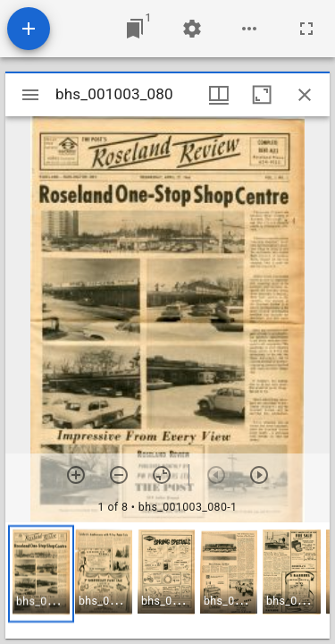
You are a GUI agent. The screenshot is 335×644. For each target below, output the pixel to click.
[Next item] (259, 475)
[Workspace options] (249, 29)
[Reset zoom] (162, 475)
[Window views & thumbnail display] (219, 95)
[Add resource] (29, 29)
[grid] (167, 580)
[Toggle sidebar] (30, 95)
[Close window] (305, 95)
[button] (41, 574)
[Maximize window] (262, 95)
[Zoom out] (119, 475)
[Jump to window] (135, 29)
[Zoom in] (76, 475)
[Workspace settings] (192, 29)
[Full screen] (306, 29)
